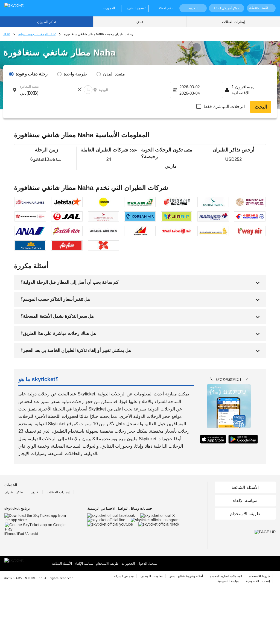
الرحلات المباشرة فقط (224, 107)
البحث (261, 107)
